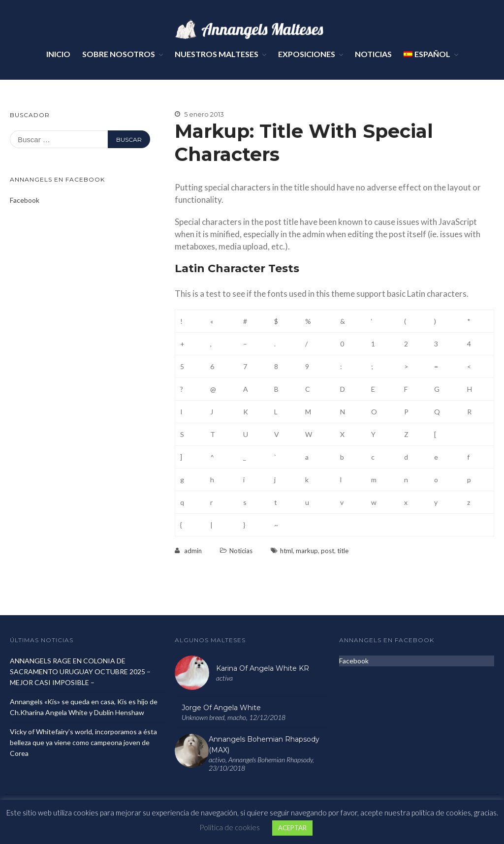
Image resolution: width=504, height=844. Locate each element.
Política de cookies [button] (230, 827)
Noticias (373, 54)
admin (193, 551)
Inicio (58, 54)
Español (427, 54)
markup (307, 551)
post (328, 551)
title (343, 551)
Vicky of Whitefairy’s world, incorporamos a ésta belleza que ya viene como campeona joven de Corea (83, 742)
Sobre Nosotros (119, 54)
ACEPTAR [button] (292, 828)
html (286, 551)
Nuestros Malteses (217, 54)
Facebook (25, 200)
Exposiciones (307, 54)
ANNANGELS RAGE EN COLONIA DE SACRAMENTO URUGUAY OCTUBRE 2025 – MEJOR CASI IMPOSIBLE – (80, 672)
